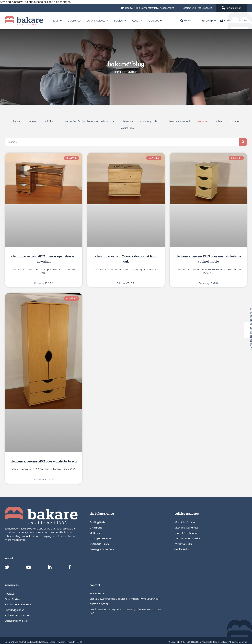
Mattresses (96, 533)
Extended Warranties (186, 528)
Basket (226, 20)
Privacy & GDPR (183, 544)
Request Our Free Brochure (197, 8)
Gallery (219, 121)
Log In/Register (206, 20)
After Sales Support (185, 522)
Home (118, 72)
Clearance (74, 21)
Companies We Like (16, 621)
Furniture (203, 121)
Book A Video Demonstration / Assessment (149, 8)
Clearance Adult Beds (179, 121)
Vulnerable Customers (18, 615)
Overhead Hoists (99, 544)
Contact (154, 21)
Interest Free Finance (186, 533)
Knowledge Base (15, 610)
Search (186, 20)
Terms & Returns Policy (187, 538)
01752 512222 (233, 8)
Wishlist (241, 20)
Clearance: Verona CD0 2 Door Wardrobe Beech (44, 461)
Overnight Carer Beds (102, 549)
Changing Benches (101, 538)
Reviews (10, 594)
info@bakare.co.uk (100, 624)
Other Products (96, 21)
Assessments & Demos (18, 604)
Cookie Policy (182, 549)
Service (118, 21)
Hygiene (234, 121)
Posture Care (127, 128)
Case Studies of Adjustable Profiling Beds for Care (88, 121)
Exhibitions (49, 121)
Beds (55, 21)
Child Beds (96, 528)
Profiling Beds (97, 522)
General (32, 121)
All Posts (16, 121)
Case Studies (12, 599)
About (136, 21)
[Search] (243, 142)
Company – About (150, 121)
